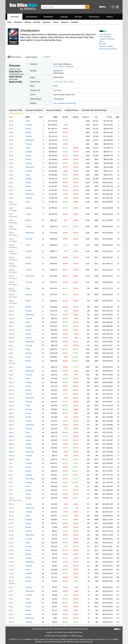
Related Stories (72, 110)
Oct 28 (11, 570)
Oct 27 (11, 566)
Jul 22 (11, 148)
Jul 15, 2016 (58, 82)
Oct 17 (11, 527)
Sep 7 (11, 371)
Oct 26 (11, 562)
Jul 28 (11, 171)
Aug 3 (11, 194)
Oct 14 (11, 516)
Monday (28, 132)
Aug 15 (11, 264)
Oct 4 (11, 475)
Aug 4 (11, 198)
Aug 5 (11, 202)
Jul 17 (11, 129)
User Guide (58, 632)
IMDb (74, 636)
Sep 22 (11, 429)
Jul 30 (11, 179)
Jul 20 (11, 140)
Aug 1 (11, 186)
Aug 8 (11, 220)
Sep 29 (11, 456)
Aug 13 (11, 251)
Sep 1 (11, 345)
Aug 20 (11, 295)
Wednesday (30, 140)
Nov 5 (11, 603)
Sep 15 (11, 402)
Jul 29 (11, 175)
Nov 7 (11, 610)
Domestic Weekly (54, 110)
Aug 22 (11, 307)
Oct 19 (11, 535)
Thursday (29, 144)
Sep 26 (11, 444)
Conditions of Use (41, 642)
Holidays (75, 22)
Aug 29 (11, 334)
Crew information (105, 37)
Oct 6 (11, 483)
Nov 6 (11, 607)
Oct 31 (11, 581)
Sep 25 (11, 440)
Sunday (28, 129)
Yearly (56, 22)
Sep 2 (11, 349)
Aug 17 (11, 276)
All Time (78, 17)
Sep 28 (11, 452)
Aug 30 (11, 338)
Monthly (37, 22)
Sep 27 (11, 448)
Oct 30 (11, 577)
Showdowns (94, 17)
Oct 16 (11, 523)
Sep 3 (11, 353)
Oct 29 (11, 573)
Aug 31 (11, 342)
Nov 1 (11, 587)
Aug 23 (11, 311)
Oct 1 (11, 463)
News (101, 41)
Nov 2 (11, 591)
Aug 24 (11, 315)
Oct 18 (11, 531)
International (31, 17)
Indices (110, 17)
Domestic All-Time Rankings (94, 110)
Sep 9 (11, 379)
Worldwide (48, 17)
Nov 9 (11, 618)
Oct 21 (11, 543)
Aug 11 (11, 239)
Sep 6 (11, 367)
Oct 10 (11, 498)
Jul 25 (11, 159)
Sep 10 (11, 382)
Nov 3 (11, 595)
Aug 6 (11, 208)
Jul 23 (11, 152)
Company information (107, 39)
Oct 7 (11, 486)
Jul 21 (11, 144)
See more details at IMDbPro (65, 103)
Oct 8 (11, 490)
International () (17, 74)
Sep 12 (11, 390)
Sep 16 (11, 405)
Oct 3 (11, 471)
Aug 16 (11, 270)
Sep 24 (11, 436)
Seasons (65, 22)
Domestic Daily (16, 110)
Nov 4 (11, 599)
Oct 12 (11, 508)
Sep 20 (11, 421)
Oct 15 (11, 519)
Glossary (49, 632)
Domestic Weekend (34, 110)
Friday (28, 121)
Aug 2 (11, 190)
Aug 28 (11, 330)
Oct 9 (11, 494)
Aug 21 (11, 301)
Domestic (15, 17)
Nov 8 (11, 614)
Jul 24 (11, 156)
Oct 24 (11, 554)
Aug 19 (11, 288)
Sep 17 (11, 409)
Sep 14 (11, 398)
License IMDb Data (70, 632)
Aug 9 (11, 226)
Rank (41, 117)
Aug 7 (11, 214)
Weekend (18, 22)
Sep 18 (11, 413)
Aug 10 (11, 233)
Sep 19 (11, 417)
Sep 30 (11, 459)
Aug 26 (11, 322)
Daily (9, 22)
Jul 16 (11, 125)
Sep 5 (11, 361)
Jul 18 (11, 132)
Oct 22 (11, 546)
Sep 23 (11, 432)
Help (80, 632)
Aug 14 (11, 257)
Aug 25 (11, 318)
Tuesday (29, 136)
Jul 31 (11, 182)
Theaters (85, 117)
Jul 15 (11, 121)
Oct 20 (11, 539)
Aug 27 (11, 326)
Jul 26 (11, 163)
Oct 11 (11, 504)
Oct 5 (11, 479)
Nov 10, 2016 (68, 82)
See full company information (63, 67)
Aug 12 (11, 245)
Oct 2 (11, 467)
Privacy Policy (57, 642)
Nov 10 (11, 622)
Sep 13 (11, 394)
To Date (109, 117)
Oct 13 (11, 512)
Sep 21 (11, 425)
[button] (107, 46)
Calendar (64, 17)
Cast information (105, 34)
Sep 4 (11, 357)
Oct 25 (11, 558)
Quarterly (47, 22)
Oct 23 (11, 550)
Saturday (29, 125)
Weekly (28, 22)
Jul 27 (11, 167)
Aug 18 (11, 282)
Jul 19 (11, 136)
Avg (96, 117)
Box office (103, 44)
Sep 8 (11, 375)
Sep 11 (11, 386)
